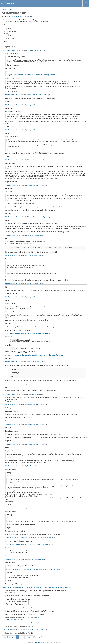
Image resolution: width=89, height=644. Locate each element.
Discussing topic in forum (15, 619)
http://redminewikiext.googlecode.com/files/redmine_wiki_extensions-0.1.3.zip (33, 544)
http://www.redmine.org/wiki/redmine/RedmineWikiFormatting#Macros (31, 75)
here (14, 38)
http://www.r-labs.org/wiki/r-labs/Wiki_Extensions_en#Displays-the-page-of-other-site (35, 355)
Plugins (10, 9)
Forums (4, 9)
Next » (30, 637)
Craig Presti (31, 362)
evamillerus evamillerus (27, 623)
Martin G (30, 235)
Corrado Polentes (33, 95)
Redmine (38, 643)
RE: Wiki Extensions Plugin (11, 50)
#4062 (37, 618)
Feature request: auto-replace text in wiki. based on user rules (22, 587)
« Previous (7, 637)
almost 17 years (23, 17)
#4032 (58, 391)
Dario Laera (31, 384)
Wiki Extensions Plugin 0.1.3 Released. (15, 538)
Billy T (29, 394)
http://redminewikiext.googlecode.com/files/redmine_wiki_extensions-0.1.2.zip (33, 333)
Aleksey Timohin (54, 587)
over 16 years (38, 50)
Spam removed (7, 623)
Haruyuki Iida (13, 17)
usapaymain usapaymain (28, 630)
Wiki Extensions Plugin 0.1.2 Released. (15, 327)
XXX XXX (30, 50)
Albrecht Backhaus (33, 160)
